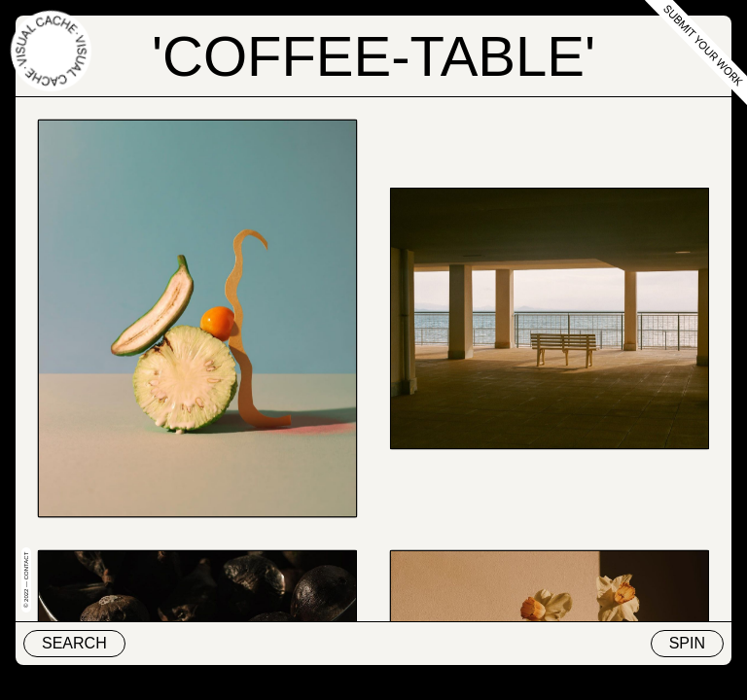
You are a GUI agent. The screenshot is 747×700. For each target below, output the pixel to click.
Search (74, 643)
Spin (687, 643)
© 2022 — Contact (26, 580)
